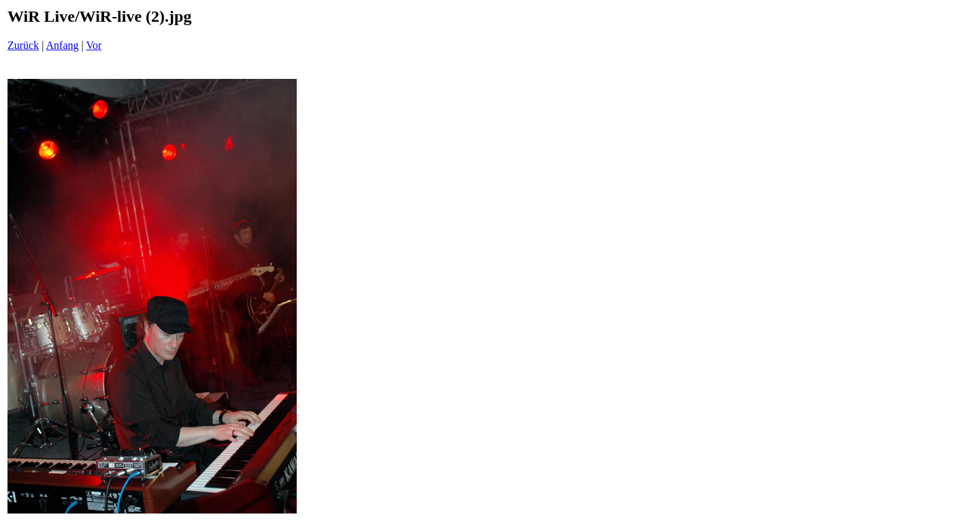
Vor (94, 45)
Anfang (63, 45)
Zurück (23, 45)
